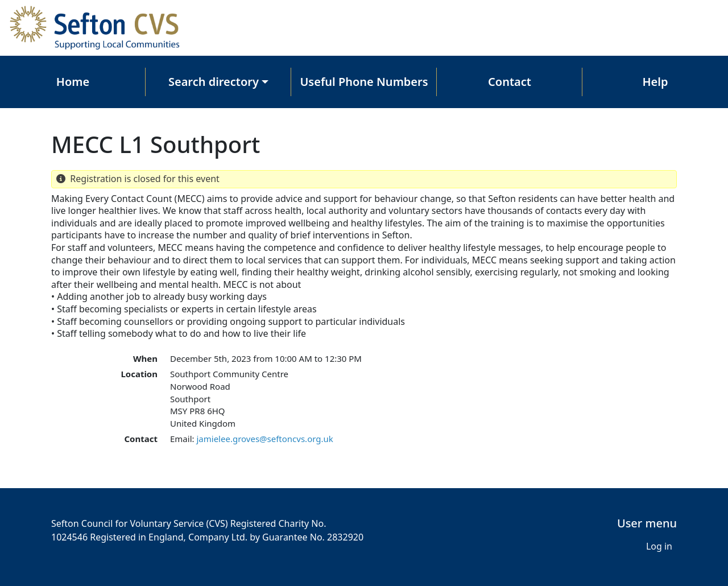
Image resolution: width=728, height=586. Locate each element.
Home (73, 82)
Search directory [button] (214, 82)
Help (655, 82)
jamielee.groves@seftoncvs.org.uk (264, 439)
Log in (659, 546)
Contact (510, 82)
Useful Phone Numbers (364, 82)
